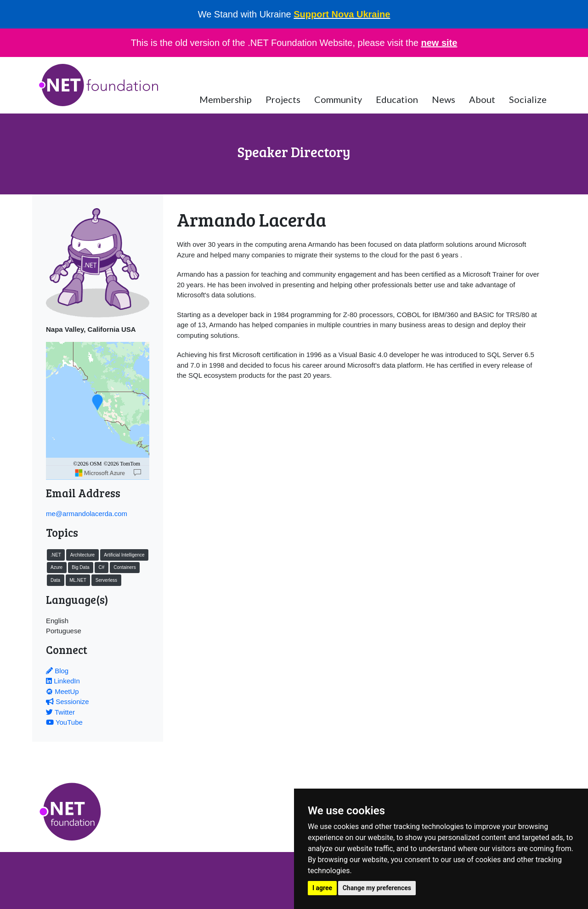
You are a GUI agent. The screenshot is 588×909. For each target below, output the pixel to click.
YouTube (64, 722)
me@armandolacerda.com (87, 514)
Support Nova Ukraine (342, 14)
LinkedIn (63, 681)
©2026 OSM (87, 464)
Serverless (106, 580)
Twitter (60, 712)
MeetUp (62, 691)
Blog (57, 671)
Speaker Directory (294, 152)
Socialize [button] (528, 99)
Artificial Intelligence (124, 555)
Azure (57, 567)
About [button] (482, 99)
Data (55, 580)
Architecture (82, 555)
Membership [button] (226, 99)
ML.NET (78, 580)
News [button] (444, 99)
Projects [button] (283, 99)
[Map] (137, 473)
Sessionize (68, 702)
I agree (322, 888)
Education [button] (397, 99)
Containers (124, 567)
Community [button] (338, 99)
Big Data (80, 567)
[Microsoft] (100, 473)
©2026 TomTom (122, 464)
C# (101, 567)
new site (439, 43)
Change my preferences (377, 888)
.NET (56, 555)
